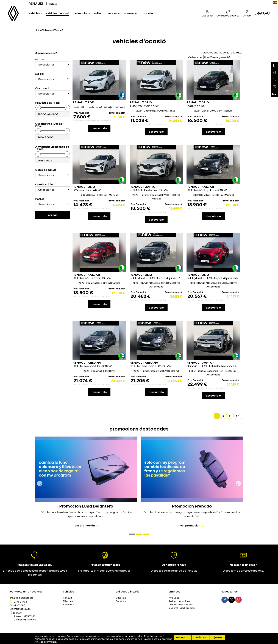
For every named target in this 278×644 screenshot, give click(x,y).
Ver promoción (85, 525)
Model (39, 74)
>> (238, 416)
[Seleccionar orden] (223, 57)
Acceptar (183, 637)
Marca (40, 59)
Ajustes (217, 637)
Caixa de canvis (46, 170)
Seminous (69, 605)
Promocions (82, 13)
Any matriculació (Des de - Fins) (52, 148)
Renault (67, 598)
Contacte (130, 13)
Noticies (148, 13)
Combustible (44, 184)
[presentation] (40, 483)
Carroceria (43, 88)
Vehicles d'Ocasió (58, 13)
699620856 (20, 605)
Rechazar (201, 637)
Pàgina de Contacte (22, 598)
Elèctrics (68, 601)
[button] (132, 534)
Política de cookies (179, 601)
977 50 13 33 (20, 602)
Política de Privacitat (181, 605)
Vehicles (34, 13)
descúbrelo (99, 128)
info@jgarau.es (22, 609)
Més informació (47, 642)
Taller (98, 13)
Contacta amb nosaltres (26, 591)
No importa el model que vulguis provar (104, 571)
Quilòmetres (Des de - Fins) (50, 125)
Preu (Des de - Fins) (48, 103)
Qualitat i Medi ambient (182, 608)
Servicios (114, 13)
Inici (38, 30)
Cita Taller (122, 598)
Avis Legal (174, 598)
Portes (40, 199)
